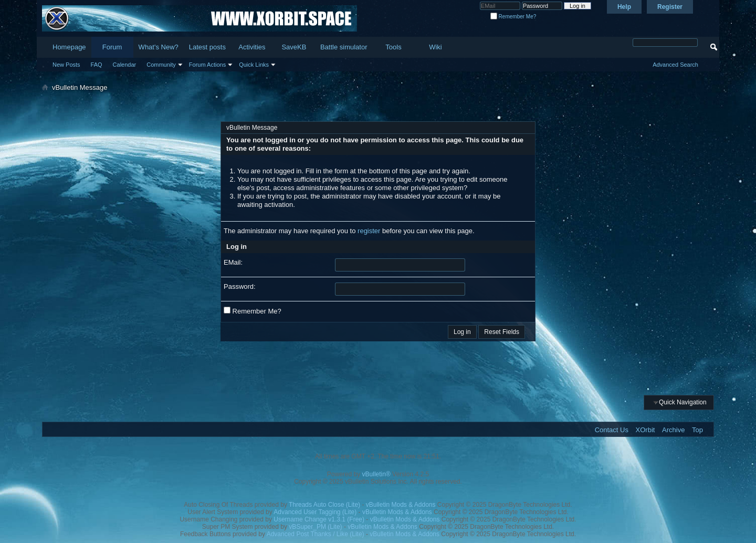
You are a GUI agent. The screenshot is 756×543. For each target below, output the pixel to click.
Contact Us (612, 430)
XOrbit (645, 430)
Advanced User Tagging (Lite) (315, 512)
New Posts (66, 65)
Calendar (125, 65)
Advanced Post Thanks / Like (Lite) (316, 534)
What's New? (159, 47)
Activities (252, 47)
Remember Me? (513, 17)
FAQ (97, 65)
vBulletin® (376, 474)
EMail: (233, 262)
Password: (240, 286)
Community (161, 65)
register (369, 231)
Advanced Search (675, 65)
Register (670, 7)
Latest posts (207, 47)
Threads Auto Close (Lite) (324, 505)
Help (624, 7)
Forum (112, 47)
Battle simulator (344, 47)
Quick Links (254, 65)
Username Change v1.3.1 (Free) (319, 519)
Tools (393, 47)
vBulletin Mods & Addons (401, 505)
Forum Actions (207, 65)
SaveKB (294, 47)
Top (697, 430)
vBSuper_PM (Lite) (315, 527)
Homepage (69, 47)
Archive (673, 430)
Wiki (435, 47)
